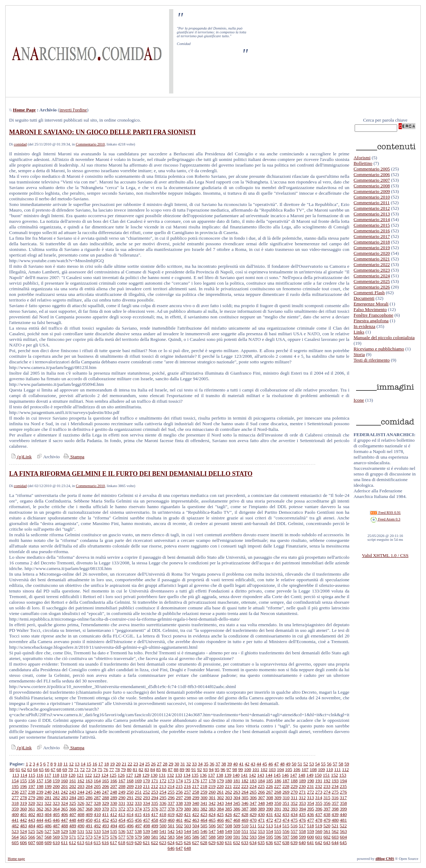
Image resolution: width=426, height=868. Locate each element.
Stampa (73, 457)
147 (293, 775)
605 (15, 843)
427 (237, 814)
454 (122, 820)
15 (89, 764)
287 (97, 798)
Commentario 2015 (372, 225)
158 (48, 781)
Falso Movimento (370, 309)
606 (24, 843)
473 (278, 820)
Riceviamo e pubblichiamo (379, 349)
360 (23, 809)
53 (312, 764)
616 (105, 843)
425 (220, 814)
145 (277, 775)
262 (228, 792)
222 (237, 786)
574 (97, 837)
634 (253, 843)
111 (338, 769)
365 (64, 809)
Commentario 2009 (372, 191)
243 (73, 792)
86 (164, 769)
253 (155, 792)
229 (294, 786)
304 (237, 798)
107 (305, 769)
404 (48, 814)
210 (138, 786)
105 (289, 769)
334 (147, 803)
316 (335, 798)
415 (138, 814)
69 (65, 769)
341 (204, 803)
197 (32, 786)
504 (196, 826)
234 (335, 786)
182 (245, 781)
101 (256, 769)
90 (188, 769)
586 (196, 837)
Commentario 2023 (372, 270)
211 (147, 786)
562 (335, 831)
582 (163, 837)
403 (40, 814)
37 (218, 764)
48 (282, 764)
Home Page (24, 110)
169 (138, 781)
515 (286, 826)
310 (286, 798)
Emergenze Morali (371, 304)
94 (211, 769)
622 (155, 843)
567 (40, 837)
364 (56, 809)
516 (294, 826)
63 (30, 769)
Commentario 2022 (372, 264)
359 (15, 809)
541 (163, 831)
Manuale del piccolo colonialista (384, 338)
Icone (359, 400)
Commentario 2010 (90, 144)
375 (147, 809)
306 (253, 798)
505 (204, 826)
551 (245, 831)
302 (220, 798)
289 (114, 798)
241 (56, 792)
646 (171, 848)
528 (56, 831)
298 (188, 798)
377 (163, 809)
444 (40, 820)
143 (261, 775)
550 (237, 831)
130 (154, 775)
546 (204, 831)
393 (294, 809)
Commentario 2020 (372, 253)
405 (56, 814)
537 (130, 831)
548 (220, 831)
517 (302, 826)
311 (294, 798)
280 (40, 798)
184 (261, 781)
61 (18, 769)
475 (294, 820)
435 (302, 814)
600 (310, 837)
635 (261, 843)
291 (130, 798)
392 (286, 809)
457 (147, 820)
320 (32, 803)
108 (313, 769)
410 (97, 814)
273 (319, 792)
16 (95, 764)
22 (130, 764)
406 (64, 814)
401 (24, 814)
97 (229, 769)
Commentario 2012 (372, 208)
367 (81, 809)
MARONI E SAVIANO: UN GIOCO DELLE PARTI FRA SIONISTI (102, 132)
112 (346, 769)
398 (335, 809)
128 (138, 775)
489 (73, 826)
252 (147, 792)
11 (66, 764)
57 (335, 764)
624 (171, 843)
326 (81, 803)
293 (147, 798)
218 (204, 786)
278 (24, 798)
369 (97, 809)
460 (171, 820)
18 (106, 764)
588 (212, 837)
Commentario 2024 (372, 276)
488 (64, 826)
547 (212, 831)
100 (247, 769)
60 (12, 769)
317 (343, 798)
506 (212, 826)
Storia (359, 354)
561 (327, 831)
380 (187, 809)
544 (187, 831)
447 (64, 820)
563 (343, 831)
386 (237, 809)
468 (237, 820)
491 (89, 826)
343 (220, 803)
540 (155, 831)
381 (196, 809)
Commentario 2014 (372, 219)
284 (73, 798)
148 (302, 775)
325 (73, 803)
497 (138, 826)
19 (112, 764)
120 (72, 775)
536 (122, 831)
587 (204, 837)
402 (32, 814)
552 (253, 831)
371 (114, 809)
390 (270, 809)
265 (253, 792)
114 (24, 775)
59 (347, 764)
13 (77, 764)
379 (179, 809)
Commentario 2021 (372, 259)
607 (32, 843)
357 (335, 803)
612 (72, 843)
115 (32, 775)
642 (319, 843)
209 (130, 786)
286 (89, 798)
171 (155, 781)
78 (118, 769)
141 (244, 775)
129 (146, 775)
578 (130, 837)
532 (89, 831)
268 (278, 792)
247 (105, 792)
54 (317, 764)
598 (294, 837)
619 (130, 843)
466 (220, 820)
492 (97, 826)
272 (310, 792)
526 (40, 831)
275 (335, 792)
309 (278, 798)
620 (138, 843)
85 (158, 769)
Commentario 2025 (372, 281)
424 (212, 814)
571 (73, 837)
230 (302, 786)
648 (187, 848)
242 (64, 792)
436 (310, 814)
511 (253, 826)
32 (189, 764)
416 (146, 814)
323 (56, 803)
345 (237, 803)
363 (48, 809)
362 (40, 809)
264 (245, 792)
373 (130, 809)
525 (32, 831)
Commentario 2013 (372, 214)
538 (138, 831)
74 (94, 769)
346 (245, 803)
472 (270, 820)
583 (171, 837)
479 (327, 820)
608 (40, 843)
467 (228, 820)
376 (155, 809)
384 (220, 809)
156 (32, 781)
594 (261, 837)
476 (302, 820)
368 (89, 809)
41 (241, 764)
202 (73, 786)
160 (64, 781)
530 (73, 831)
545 (196, 831)
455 (130, 820)
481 (343, 820)
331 (122, 803)
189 (302, 781)
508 (228, 826)
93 (205, 769)
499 (155, 826)
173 (171, 781)
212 (155, 786)
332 (130, 803)
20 (118, 764)
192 (327, 781)
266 (261, 792)
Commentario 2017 (372, 236)
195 (15, 786)
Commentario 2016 (372, 231)
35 (206, 764)
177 (204, 781)
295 (163, 798)
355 (319, 803)
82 (141, 769)
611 (64, 843)
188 (294, 781)
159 (56, 781)
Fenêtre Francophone (373, 315)
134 (187, 775)
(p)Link (20, 457)
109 (321, 769)
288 (105, 798)
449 (81, 820)
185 (270, 781)
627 (195, 843)
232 (319, 786)
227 (278, 786)
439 (335, 814)
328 (97, 803)
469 (245, 820)
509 (237, 826)
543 (179, 831)
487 (56, 826)
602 (327, 837)
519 (319, 826)
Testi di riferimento (372, 360)
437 (319, 814)
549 (228, 831)
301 (212, 798)
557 (294, 831)
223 (245, 786)
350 (278, 803)
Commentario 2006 (372, 174)
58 (341, 764)
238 (32, 792)
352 (294, 803)
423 (204, 814)
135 (195, 775)
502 (179, 826)
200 (56, 786)
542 (171, 831)
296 (171, 798)
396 (319, 809)
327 (89, 803)
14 (83, 764)
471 (261, 820)
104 (280, 769)
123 (97, 775)
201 (64, 786)
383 (212, 809)
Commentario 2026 (372, 287)
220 (220, 786)
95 (217, 769)
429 (253, 814)
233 (327, 786)
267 (270, 792)
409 (89, 814)
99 (241, 769)
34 (200, 764)
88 (176, 769)
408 (81, 814)
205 (97, 786)
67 (53, 769)
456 (138, 820)
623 (163, 843)
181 (237, 781)
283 (64, 798)
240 (48, 792)
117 (48, 775)
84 (153, 769)
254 (163, 792)
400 (15, 814)
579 (138, 837)
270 (294, 792)
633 (245, 843)
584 (179, 837)
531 (81, 831)
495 (122, 826)
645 (343, 843)
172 (163, 781)
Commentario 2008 (372, 186)
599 (302, 837)
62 (24, 769)
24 (141, 764)
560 (319, 831)
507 (220, 826)
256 (179, 792)
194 (343, 781)
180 (228, 781)
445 (48, 820)
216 (187, 786)
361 (32, 809)
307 (262, 798)
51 (300, 764)
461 (179, 820)
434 (294, 814)
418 (163, 814)
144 (269, 775)
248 (114, 792)
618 (122, 843)
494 (114, 826)
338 (179, 803)
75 (100, 769)
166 (114, 781)
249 (122, 792)
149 (310, 775)
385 (228, 809)
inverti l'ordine (73, 110)
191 (319, 781)
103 (272, 769)
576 (114, 837)
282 (56, 798)
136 (203, 775)
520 (327, 826)
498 (147, 826)
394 (302, 809)
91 (193, 769)
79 (123, 769)
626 (187, 843)
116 (40, 775)
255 (171, 792)
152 (335, 775)
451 (97, 820)
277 (15, 798)
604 (343, 837)
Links (359, 332)
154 (15, 781)
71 (76, 769)
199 (48, 786)
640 (302, 843)
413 (122, 814)
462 (187, 820)
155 (23, 781)
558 (302, 831)
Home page (16, 859)
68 (59, 769)
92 (199, 769)
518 (310, 826)
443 (32, 820)
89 (182, 769)
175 (187, 781)
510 (245, 826)
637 (278, 843)
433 (286, 814)
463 (196, 820)
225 (261, 786)
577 (122, 837)
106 (297, 769)
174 (179, 781)
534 (105, 831)
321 (40, 803)
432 (278, 814)
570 (64, 837)
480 (335, 820)
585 (187, 837)
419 (171, 814)
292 (138, 798)
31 (183, 764)
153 (343, 775)
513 (270, 826)
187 (286, 781)
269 (286, 792)
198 (40, 786)
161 (73, 781)
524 (23, 831)
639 (294, 843)
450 (89, 820)
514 (278, 826)
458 (155, 820)
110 (330, 769)
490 (81, 826)
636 (270, 843)
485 (40, 826)
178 (212, 781)
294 (155, 798)
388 (253, 809)
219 (212, 786)
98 (235, 769)
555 (278, 831)
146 (285, 775)
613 (81, 843)
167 (122, 781)
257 (187, 792)
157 (40, 781)
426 (228, 814)
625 (179, 843)
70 (70, 769)
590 (228, 837)
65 (41, 769)
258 (196, 792)
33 (194, 764)
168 (130, 781)
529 (64, 831)
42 (247, 764)
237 (23, 792)
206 (105, 786)
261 (220, 792)
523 (15, 831)
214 (171, 786)
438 (327, 814)
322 (48, 803)
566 (32, 837)
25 (147, 764)
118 (56, 775)
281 (48, 798)
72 (82, 769)
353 (302, 803)
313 (310, 798)
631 (228, 843)
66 (47, 769)
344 (228, 803)
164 (97, 781)
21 (124, 764)
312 (302, 798)
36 (212, 764)
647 (179, 848)
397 (327, 809)
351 (286, 803)
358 (343, 803)
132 (170, 775)
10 (60, 764)
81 (135, 769)
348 (261, 803)
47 (276, 764)
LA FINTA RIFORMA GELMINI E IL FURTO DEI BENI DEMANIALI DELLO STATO (131, 474)
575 (105, 837)
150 (318, 775)
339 (187, 803)
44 (259, 764)
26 (153, 764)
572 (81, 837)
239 (40, 792)
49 (288, 764)
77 (112, 769)
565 (23, 837)
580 (147, 837)
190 (310, 781)
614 (89, 843)
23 (136, 764)
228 (286, 786)
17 (101, 764)
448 (73, 820)
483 (24, 826)
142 (252, 775)
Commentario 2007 (372, 180)
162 (81, 781)
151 (326, 775)
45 (264, 764)
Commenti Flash (369, 293)
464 (204, 820)
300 (204, 798)
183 (253, 781)
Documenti (364, 298)
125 (113, 775)
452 (105, 820)
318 (15, 803)
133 (179, 775)
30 (177, 764)
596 (278, 837)
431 (270, 814)
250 (130, 792)
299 (196, 798)
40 (235, 764)
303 (228, 798)
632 (237, 843)
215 (179, 786)
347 (253, 803)
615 (97, 843)
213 (163, 786)
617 (114, 843)
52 (306, 764)
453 (114, 820)
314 (319, 798)
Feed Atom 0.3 (385, 519)
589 (220, 837)
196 (24, 786)
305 (245, 798)
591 (237, 837)
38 (224, 764)
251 (138, 792)
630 (220, 843)
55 (323, 764)
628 (204, 843)
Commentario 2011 (372, 203)
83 (147, 769)
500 (163, 826)
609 (48, 843)
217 (195, 786)
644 (335, 843)
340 (196, 803)
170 (147, 781)
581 (155, 837)
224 (253, 786)
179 (220, 781)
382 (204, 809)
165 (105, 781)
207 (114, 786)
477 (310, 820)
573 (89, 837)
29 (171, 764)
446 (56, 820)
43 (253, 764)
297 (179, 798)
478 (319, 820)
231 (310, 786)
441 (15, 820)
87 (170, 769)
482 (15, 826)
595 (270, 837)
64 (35, 769)
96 (223, 769)
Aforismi (362, 158)
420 (179, 814)
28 (165, 764)
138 (220, 775)
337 (171, 803)
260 (212, 792)
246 (97, 792)
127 (129, 775)
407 (73, 814)
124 (105, 775)
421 (187, 814)
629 (212, 843)
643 (327, 843)
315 (327, 798)
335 (155, 803)
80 (129, 769)
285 (81, 798)
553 (261, 831)
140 (236, 775)
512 (261, 826)
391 (278, 809)
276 (343, 792)
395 (310, 809)
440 (343, 814)
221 (228, 786)
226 (270, 786)
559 (310, 831)
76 (106, 769)
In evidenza (364, 326)
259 (204, 792)
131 (162, 775)
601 (319, 837)
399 (343, 809)
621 (146, 843)
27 (159, 764)
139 (228, 775)
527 (48, 831)
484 (32, 826)
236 (15, 792)
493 (105, 826)
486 (48, 826)
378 (171, 809)
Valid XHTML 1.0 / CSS (385, 555)
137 (212, 775)
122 (88, 775)
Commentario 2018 (372, 242)
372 (122, 809)
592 (245, 837)
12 (71, 764)
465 (212, 820)
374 (138, 809)
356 (327, 803)
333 (138, 803)
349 (270, 803)
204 (89, 786)
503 (188, 826)
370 (105, 809)
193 (335, 781)
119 (64, 775)
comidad (20, 144)
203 (81, 786)
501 (171, 826)
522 (343, 826)
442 (23, 820)
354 (310, 803)
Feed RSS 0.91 (385, 513)
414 (130, 814)
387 (245, 809)
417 (155, 814)
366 (73, 809)
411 (105, 814)
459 (163, 820)
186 (278, 781)
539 (147, 831)
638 (286, 843)
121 (80, 775)
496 (130, 826)
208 (122, 786)
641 (310, 843)
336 (163, 803)
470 (253, 820)
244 (81, 792)
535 (114, 831)
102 (264, 769)
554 (270, 831)
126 (121, 775)
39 (229, 764)
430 (261, 814)
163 (89, 781)
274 (327, 792)
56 (329, 764)
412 (114, 814)
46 (270, 764)
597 (286, 837)
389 (261, 809)
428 (245, 814)
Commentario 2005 (372, 169)
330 (114, 803)
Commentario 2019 (372, 248)
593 (253, 837)
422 (195, 814)
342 (212, 803)
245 (89, 792)
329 (105, 803)
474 (286, 820)
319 (23, 803)
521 (335, 826)
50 (294, 764)
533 (97, 831)
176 (196, 781)
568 (48, 837)
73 (88, 769)
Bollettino (363, 163)
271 (302, 792)
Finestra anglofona (371, 321)
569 (56, 837)
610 (56, 843)
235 (343, 786)
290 (122, 798)
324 (64, 803)
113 (16, 775)
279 (32, 798)
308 (270, 798)
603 (335, 837)
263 (237, 792)
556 (286, 831)
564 (15, 837)
